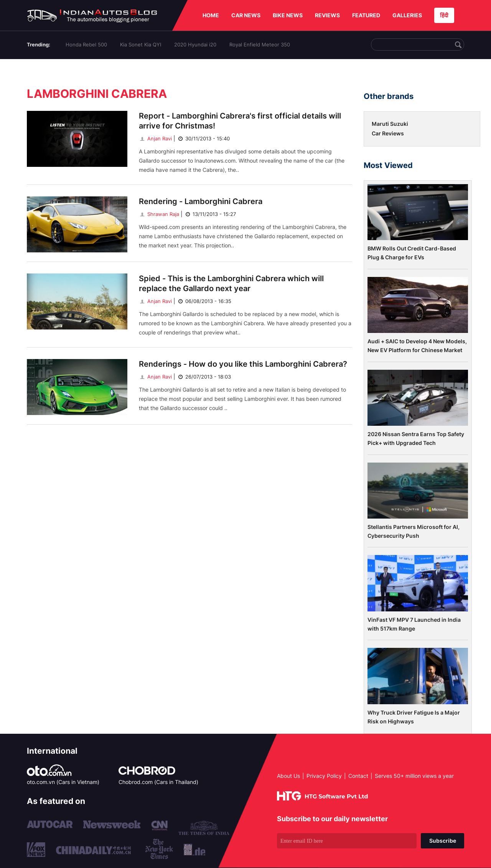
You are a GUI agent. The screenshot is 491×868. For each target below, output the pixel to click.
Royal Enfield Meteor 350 (260, 44)
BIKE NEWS (288, 15)
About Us (288, 776)
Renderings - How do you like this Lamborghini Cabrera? (243, 364)
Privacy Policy (324, 776)
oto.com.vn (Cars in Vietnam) (63, 782)
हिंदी (444, 15)
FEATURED (366, 15)
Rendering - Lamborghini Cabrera (201, 201)
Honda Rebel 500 (86, 44)
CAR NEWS (246, 15)
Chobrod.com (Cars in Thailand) (158, 782)
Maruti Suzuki (390, 124)
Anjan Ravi (155, 138)
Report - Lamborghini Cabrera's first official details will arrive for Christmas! (240, 121)
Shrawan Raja (159, 214)
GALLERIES (407, 15)
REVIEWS (327, 15)
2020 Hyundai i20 (195, 44)
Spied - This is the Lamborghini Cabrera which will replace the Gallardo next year (231, 283)
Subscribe (443, 841)
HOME (211, 15)
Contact (358, 776)
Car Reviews (388, 133)
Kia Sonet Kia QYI (141, 44)
